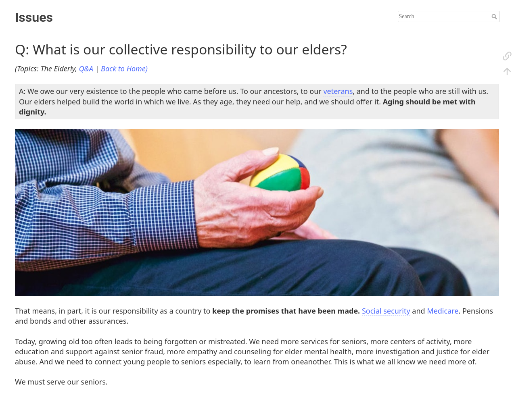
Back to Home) (124, 69)
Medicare (443, 311)
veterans (338, 91)
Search (495, 17)
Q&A (86, 69)
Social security (386, 311)
